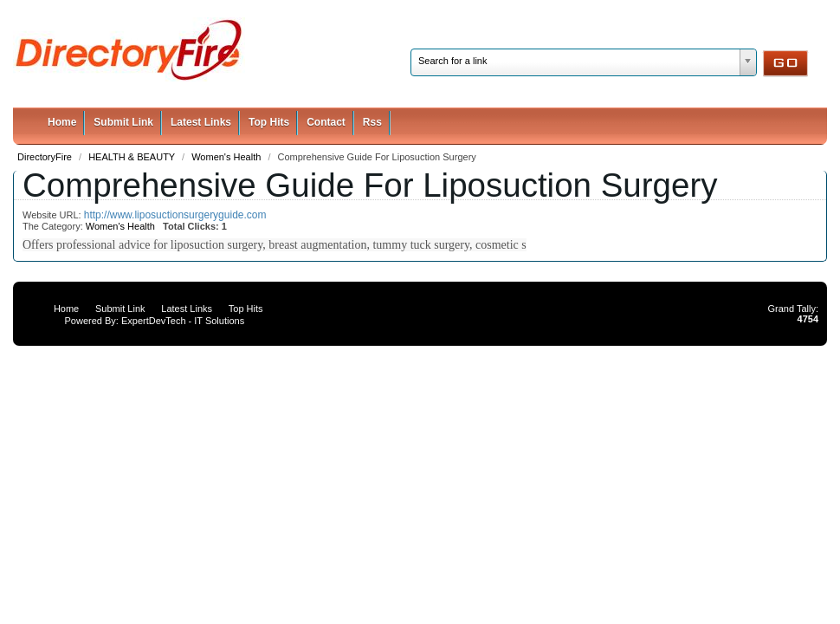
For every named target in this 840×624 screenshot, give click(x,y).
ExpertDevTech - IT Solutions (183, 321)
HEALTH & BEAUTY (133, 157)
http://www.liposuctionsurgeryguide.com (175, 215)
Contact (326, 122)
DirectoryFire (46, 157)
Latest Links (201, 122)
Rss (372, 122)
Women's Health (227, 157)
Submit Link (123, 122)
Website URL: (53, 215)
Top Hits (269, 122)
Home (62, 122)
